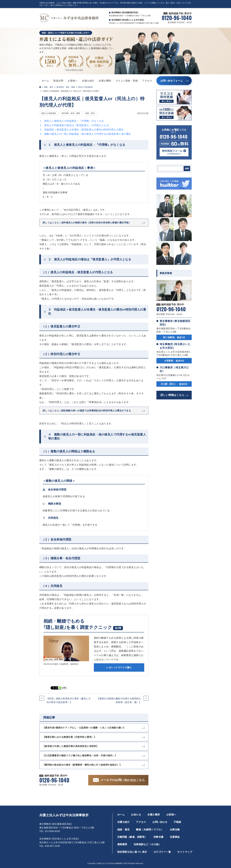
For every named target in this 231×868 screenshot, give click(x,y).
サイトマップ (185, 852)
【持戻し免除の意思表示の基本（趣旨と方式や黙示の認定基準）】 (69, 700)
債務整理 (122, 844)
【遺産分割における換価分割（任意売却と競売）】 (69, 737)
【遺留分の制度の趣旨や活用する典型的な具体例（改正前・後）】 (119, 700)
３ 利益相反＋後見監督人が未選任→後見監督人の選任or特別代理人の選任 (81, 130)
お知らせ (136, 815)
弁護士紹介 (88, 81)
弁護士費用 (105, 81)
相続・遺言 (49, 87)
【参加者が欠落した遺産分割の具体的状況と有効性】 (71, 746)
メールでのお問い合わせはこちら (123, 780)
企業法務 (175, 829)
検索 (187, 169)
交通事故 (175, 837)
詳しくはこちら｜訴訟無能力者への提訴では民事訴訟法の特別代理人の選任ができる (87, 411)
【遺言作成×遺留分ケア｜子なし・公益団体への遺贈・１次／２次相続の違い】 (84, 728)
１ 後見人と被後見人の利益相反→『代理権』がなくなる (72, 121)
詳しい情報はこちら (172, 395)
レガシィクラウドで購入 (119, 667)
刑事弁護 (158, 837)
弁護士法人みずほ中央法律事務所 (64, 815)
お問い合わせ (160, 822)
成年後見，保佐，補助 (66, 87)
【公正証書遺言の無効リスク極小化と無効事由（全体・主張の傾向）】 (80, 755)
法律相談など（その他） (147, 844)
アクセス (147, 81)
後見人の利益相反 (86, 87)
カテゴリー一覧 (162, 852)
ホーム (45, 81)
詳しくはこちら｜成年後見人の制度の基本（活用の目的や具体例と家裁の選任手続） (87, 223)
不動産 (177, 822)
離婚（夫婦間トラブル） (150, 829)
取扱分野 (58, 81)
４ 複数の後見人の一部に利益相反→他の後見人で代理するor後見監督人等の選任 (85, 134)
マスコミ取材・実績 (127, 81)
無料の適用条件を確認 (75, 70)
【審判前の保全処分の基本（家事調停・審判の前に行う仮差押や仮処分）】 (82, 765)
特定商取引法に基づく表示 (132, 852)
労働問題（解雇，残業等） (132, 837)
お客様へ (73, 81)
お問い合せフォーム (172, 81)
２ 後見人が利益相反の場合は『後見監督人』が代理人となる (74, 125)
